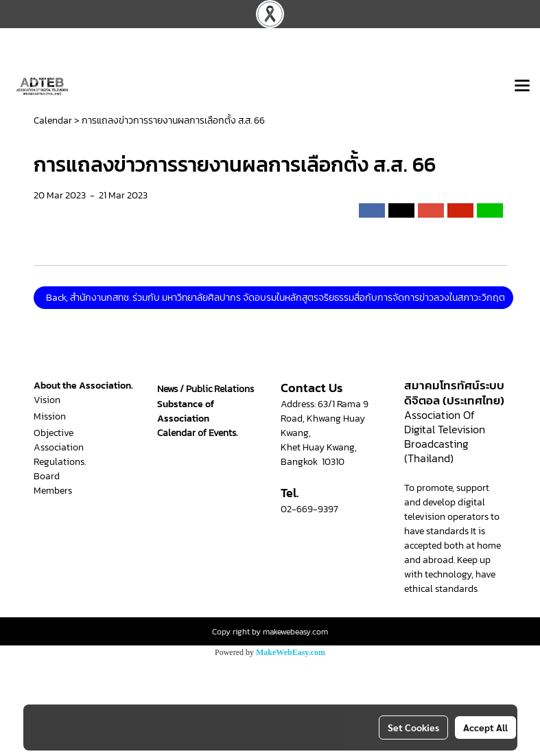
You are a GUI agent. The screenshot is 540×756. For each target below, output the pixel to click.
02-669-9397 (309, 509)
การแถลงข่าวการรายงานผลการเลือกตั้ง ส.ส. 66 (173, 121)
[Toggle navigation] (522, 87)
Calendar (53, 121)
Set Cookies (413, 727)
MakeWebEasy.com (291, 652)
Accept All (485, 727)
